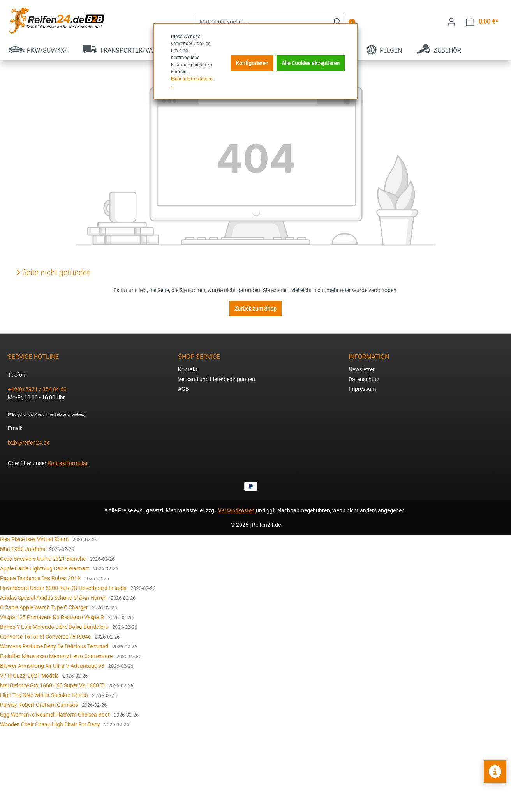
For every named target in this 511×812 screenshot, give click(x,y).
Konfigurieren (252, 63)
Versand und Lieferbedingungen (217, 379)
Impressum (362, 389)
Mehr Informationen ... (192, 82)
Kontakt (188, 369)
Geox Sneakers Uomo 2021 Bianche (43, 559)
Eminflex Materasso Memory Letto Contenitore (56, 656)
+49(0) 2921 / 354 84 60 (37, 389)
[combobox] (262, 22)
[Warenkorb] (482, 22)
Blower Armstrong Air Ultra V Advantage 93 (52, 666)
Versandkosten (236, 510)
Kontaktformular (68, 463)
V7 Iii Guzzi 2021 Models (29, 676)
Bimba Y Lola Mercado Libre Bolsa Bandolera (54, 627)
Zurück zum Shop (255, 309)
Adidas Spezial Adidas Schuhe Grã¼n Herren (53, 598)
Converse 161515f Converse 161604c (45, 637)
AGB (183, 389)
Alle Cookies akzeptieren (311, 63)
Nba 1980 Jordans (23, 549)
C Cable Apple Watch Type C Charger (44, 607)
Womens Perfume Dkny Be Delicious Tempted (54, 646)
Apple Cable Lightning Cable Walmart (45, 568)
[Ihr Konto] (451, 22)
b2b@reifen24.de (29, 443)
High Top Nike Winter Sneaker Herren (44, 695)
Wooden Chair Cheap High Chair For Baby (50, 724)
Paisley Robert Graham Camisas (39, 705)
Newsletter (362, 369)
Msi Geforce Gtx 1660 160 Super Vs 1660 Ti (52, 685)
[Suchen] (336, 22)
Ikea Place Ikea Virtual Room (34, 539)
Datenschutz (364, 379)
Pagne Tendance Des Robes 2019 (40, 578)
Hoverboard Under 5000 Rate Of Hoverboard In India (63, 588)
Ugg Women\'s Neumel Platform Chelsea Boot (55, 715)
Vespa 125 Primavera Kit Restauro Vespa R (52, 617)
